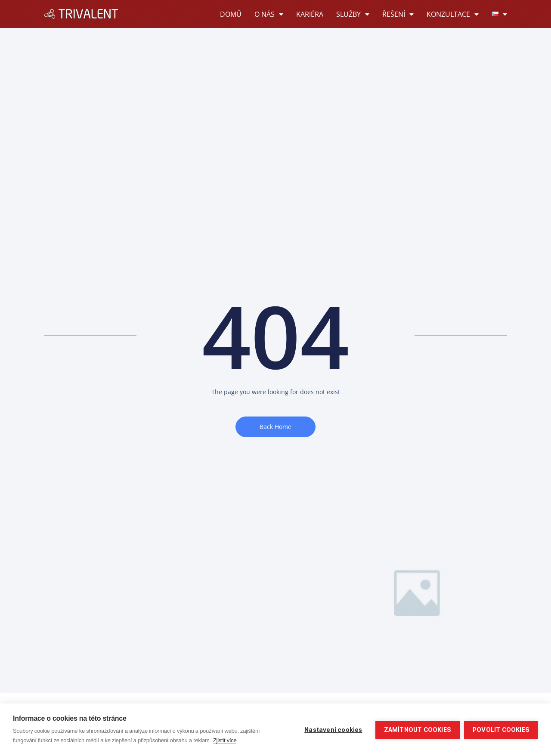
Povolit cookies (501, 730)
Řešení (398, 14)
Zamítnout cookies (418, 730)
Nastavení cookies (333, 730)
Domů (231, 14)
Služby (353, 14)
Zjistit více (225, 740)
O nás (269, 14)
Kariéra (310, 14)
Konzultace (453, 14)
